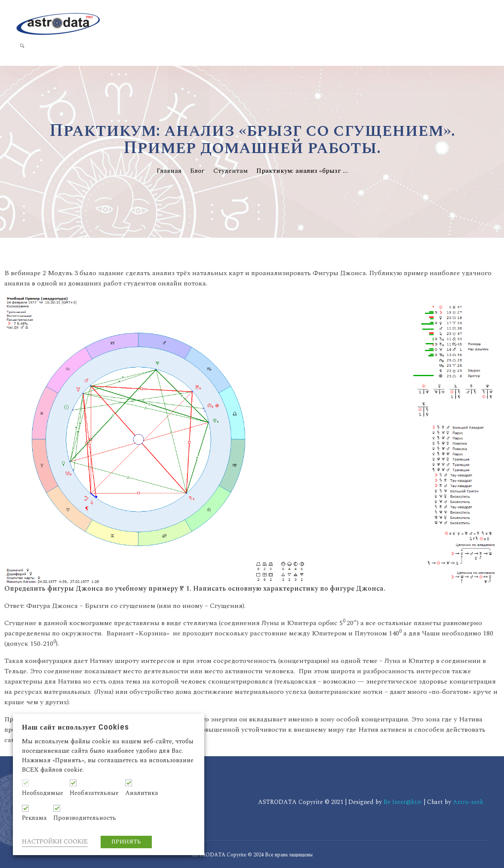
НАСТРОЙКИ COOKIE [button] (55, 842)
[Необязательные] (73, 783)
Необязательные (94, 793)
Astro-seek (468, 802)
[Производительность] (57, 808)
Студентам (230, 171)
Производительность (85, 818)
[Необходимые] (25, 783)
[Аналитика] (129, 783)
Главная (169, 171)
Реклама (34, 818)
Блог (197, 171)
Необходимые (43, 793)
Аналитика (142, 793)
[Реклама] (25, 808)
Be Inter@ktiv (404, 802)
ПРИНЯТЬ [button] (126, 842)
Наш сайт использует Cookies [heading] (75, 727)
